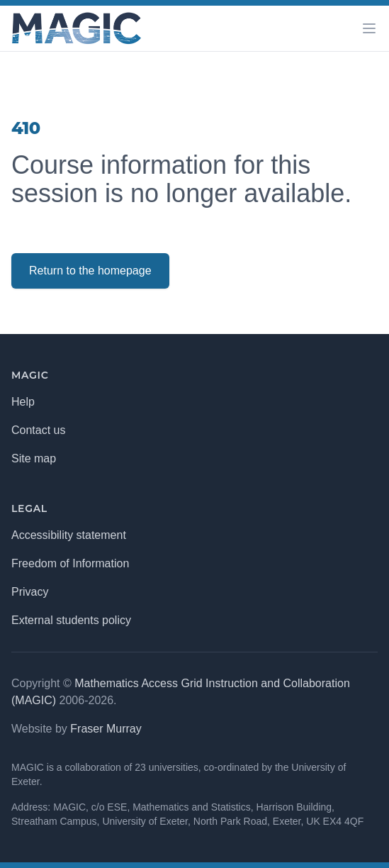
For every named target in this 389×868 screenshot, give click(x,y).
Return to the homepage (90, 271)
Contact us (38, 430)
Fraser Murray (106, 729)
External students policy (71, 620)
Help (23, 402)
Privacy (30, 592)
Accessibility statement (69, 535)
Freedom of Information (70, 563)
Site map (34, 458)
